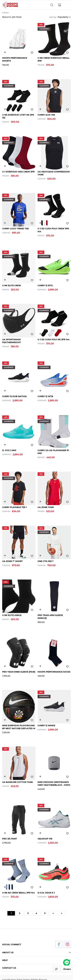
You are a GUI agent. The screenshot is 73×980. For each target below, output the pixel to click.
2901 (40, 610)
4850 (40, 391)
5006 (40, 109)
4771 (40, 833)
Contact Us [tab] (9, 968)
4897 (40, 502)
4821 (40, 887)
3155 (5, 280)
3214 (40, 52)
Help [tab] (5, 960)
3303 (40, 666)
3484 (5, 334)
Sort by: (53, 17)
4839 (40, 280)
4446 (40, 445)
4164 (5, 720)
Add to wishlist (32, 53)
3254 (5, 556)
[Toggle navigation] (67, 5)
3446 (40, 166)
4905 (5, 445)
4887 (5, 502)
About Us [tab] (8, 952)
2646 (5, 777)
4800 (40, 556)
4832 (5, 223)
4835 (5, 391)
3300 (5, 52)
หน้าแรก (6, 13)
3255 (40, 720)
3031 (40, 223)
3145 (5, 166)
